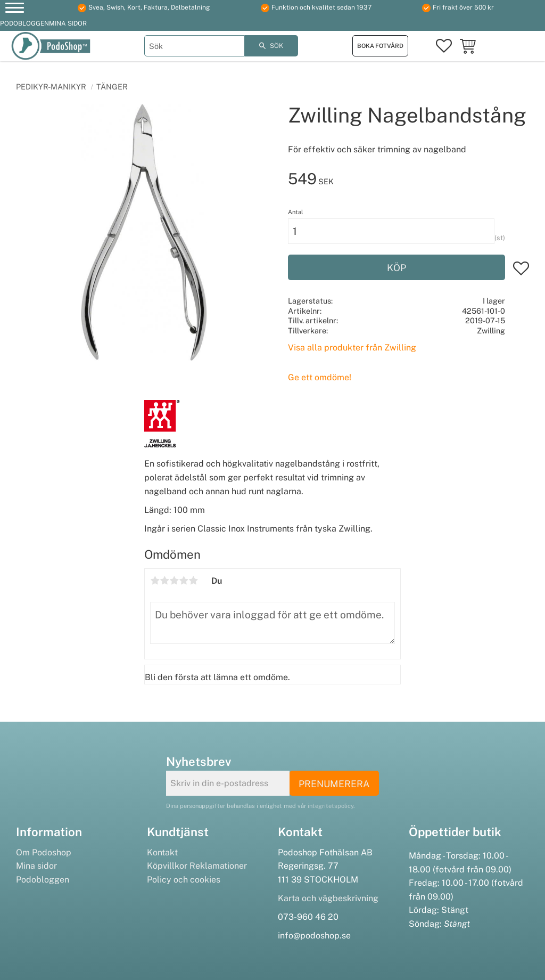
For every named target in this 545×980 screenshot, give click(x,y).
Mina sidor (36, 866)
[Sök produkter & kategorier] (195, 46)
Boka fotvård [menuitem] (380, 46)
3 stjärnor (174, 581)
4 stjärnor (184, 581)
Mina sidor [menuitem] (68, 23)
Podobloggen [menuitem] (24, 23)
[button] (15, 9)
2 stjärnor (164, 581)
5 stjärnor (193, 581)
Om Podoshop (44, 852)
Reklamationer (218, 866)
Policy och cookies (184, 880)
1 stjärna (155, 581)
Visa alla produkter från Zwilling (352, 348)
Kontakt (162, 852)
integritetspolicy (331, 806)
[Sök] (271, 46)
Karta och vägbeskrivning (328, 898)
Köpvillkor (167, 866)
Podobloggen (43, 880)
